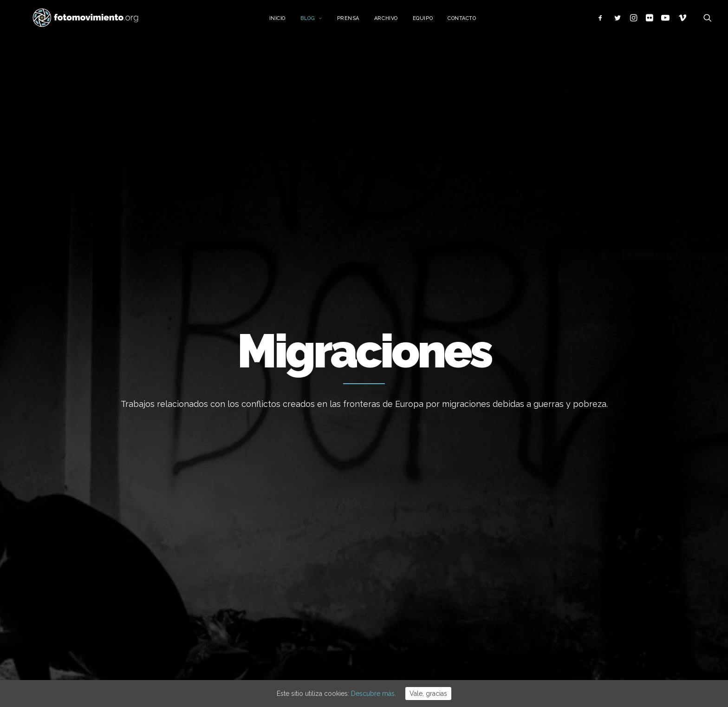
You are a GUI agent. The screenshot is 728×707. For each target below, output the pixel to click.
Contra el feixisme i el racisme (420, 526)
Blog (323, 22)
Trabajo (527, 491)
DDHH (525, 576)
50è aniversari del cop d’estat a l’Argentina (422, 593)
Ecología (529, 477)
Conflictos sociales (545, 562)
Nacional (529, 505)
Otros (524, 632)
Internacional (536, 519)
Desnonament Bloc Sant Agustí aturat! (421, 557)
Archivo (398, 22)
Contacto (473, 22)
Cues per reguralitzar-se (411, 476)
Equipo (434, 22)
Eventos (528, 590)
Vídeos (526, 604)
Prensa (359, 22)
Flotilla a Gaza (395, 501)
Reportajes (533, 618)
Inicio (289, 22)
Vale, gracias (428, 694)
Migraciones (534, 533)
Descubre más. (374, 694)
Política (527, 547)
